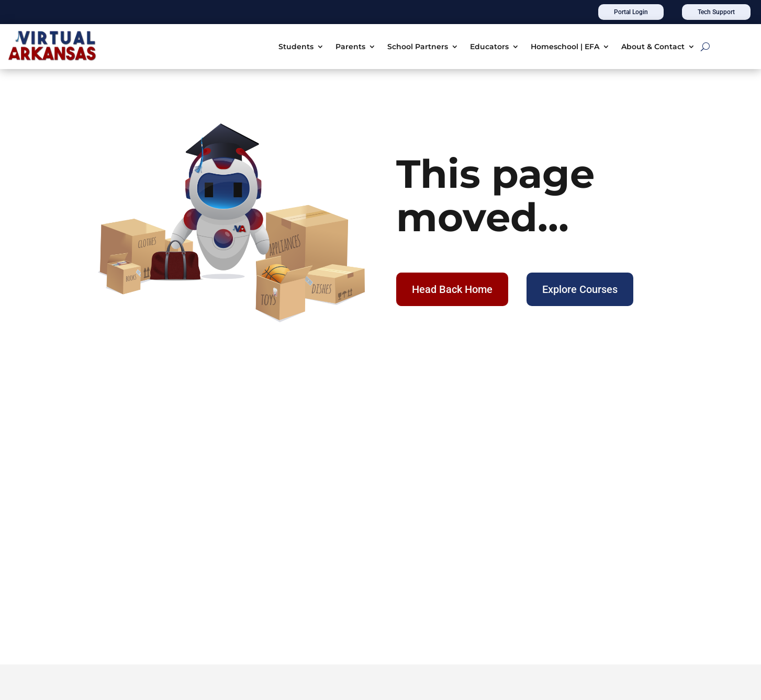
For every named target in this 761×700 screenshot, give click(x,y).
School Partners (418, 47)
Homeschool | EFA (565, 47)
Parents (350, 47)
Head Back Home (452, 289)
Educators (489, 47)
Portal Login (631, 12)
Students (296, 47)
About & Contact (653, 47)
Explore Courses (580, 289)
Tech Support (716, 12)
